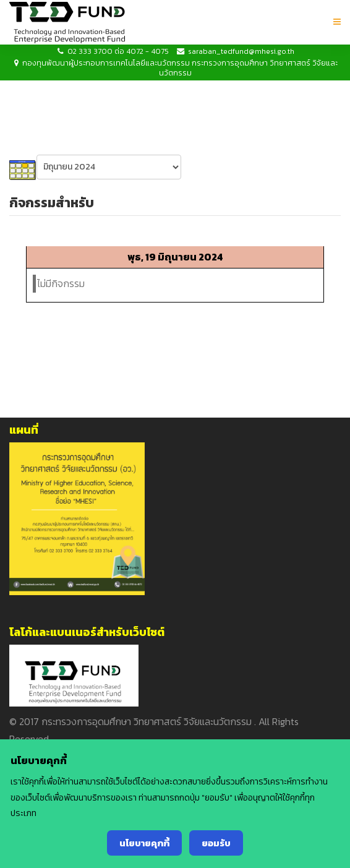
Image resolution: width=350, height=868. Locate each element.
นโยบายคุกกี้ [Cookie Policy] (144, 843)
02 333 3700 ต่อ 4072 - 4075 (118, 51)
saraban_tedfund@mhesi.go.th (241, 51)
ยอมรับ (216, 843)
